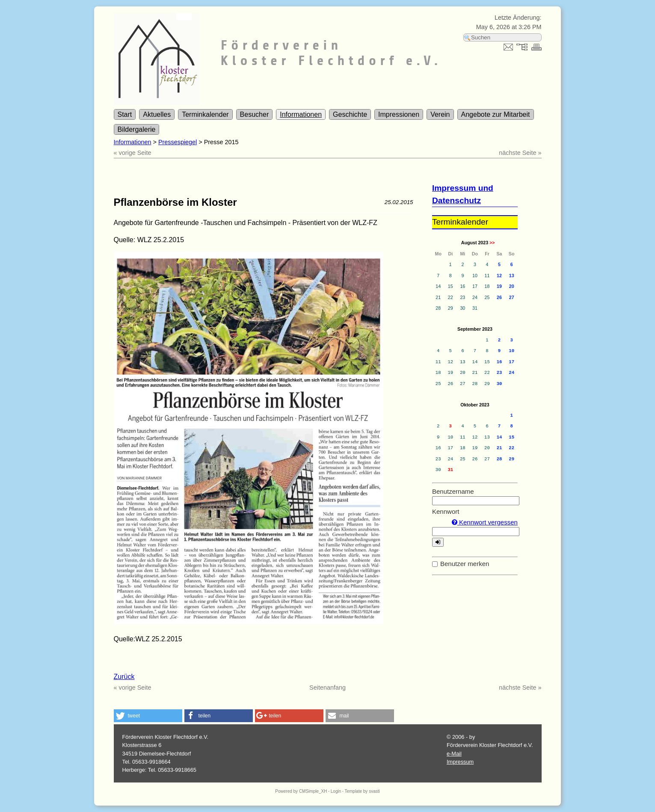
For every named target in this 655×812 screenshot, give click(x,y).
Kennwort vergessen (485, 522)
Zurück (124, 677)
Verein (440, 114)
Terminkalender (205, 114)
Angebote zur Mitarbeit (496, 114)
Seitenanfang (327, 688)
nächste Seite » (520, 153)
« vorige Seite (133, 153)
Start (125, 114)
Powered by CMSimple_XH (301, 791)
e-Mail (454, 754)
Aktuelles (157, 114)
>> (492, 243)
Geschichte (350, 114)
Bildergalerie (137, 129)
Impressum (460, 762)
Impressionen (399, 114)
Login (336, 791)
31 (450, 470)
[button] (148, 716)
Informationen (301, 114)
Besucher (255, 114)
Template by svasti (362, 791)
